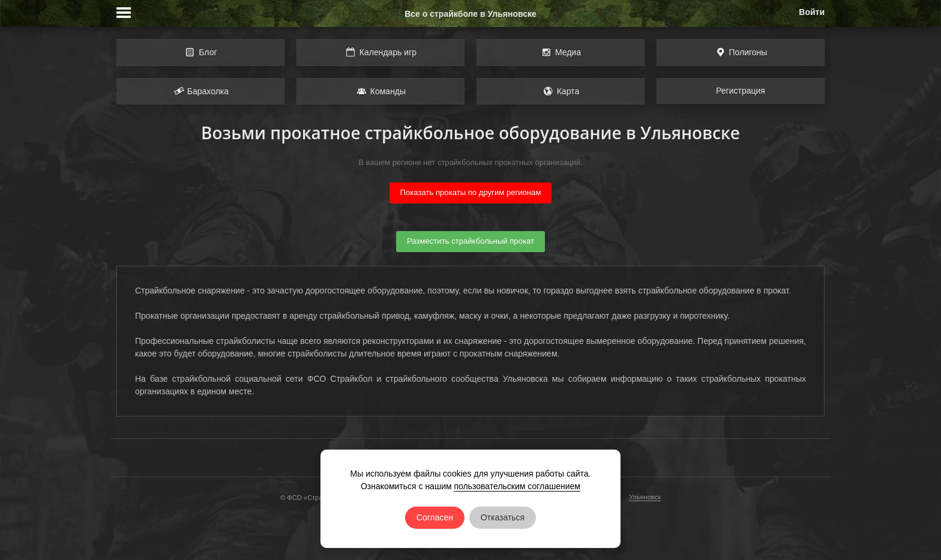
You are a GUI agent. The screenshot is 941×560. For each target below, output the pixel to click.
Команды (380, 91)
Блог (200, 52)
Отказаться (503, 517)
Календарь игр (380, 52)
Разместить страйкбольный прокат (470, 241)
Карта (561, 91)
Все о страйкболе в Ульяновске (470, 14)
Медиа (561, 52)
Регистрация (741, 91)
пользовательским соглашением (517, 486)
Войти (812, 12)
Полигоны (741, 52)
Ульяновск (645, 497)
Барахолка (200, 91)
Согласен (435, 517)
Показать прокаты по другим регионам (471, 192)
